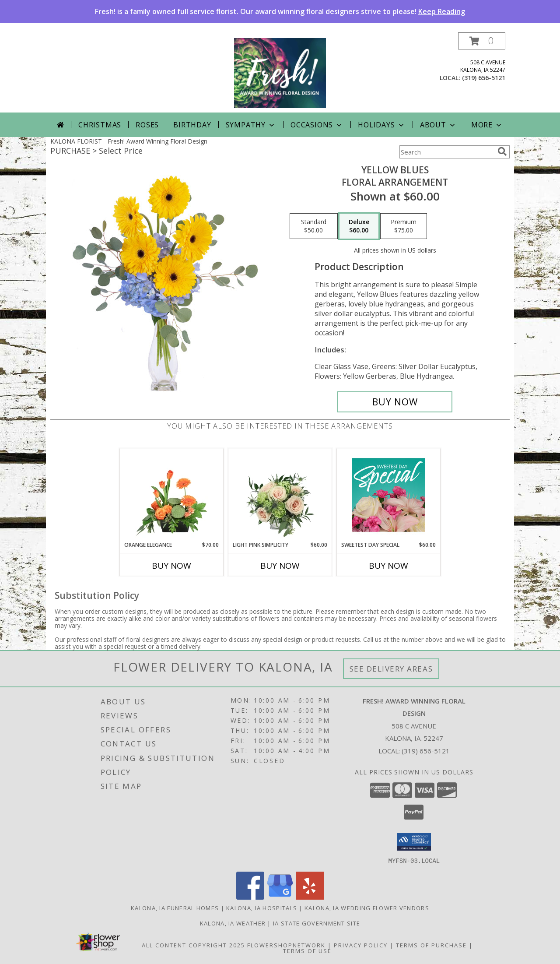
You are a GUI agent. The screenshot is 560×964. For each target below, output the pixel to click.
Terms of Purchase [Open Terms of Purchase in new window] (431, 945)
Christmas (100, 125)
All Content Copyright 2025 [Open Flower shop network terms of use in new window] (193, 945)
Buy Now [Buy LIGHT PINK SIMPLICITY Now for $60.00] (280, 566)
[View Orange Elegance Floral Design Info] (172, 495)
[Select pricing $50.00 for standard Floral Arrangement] (314, 226)
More (487, 125)
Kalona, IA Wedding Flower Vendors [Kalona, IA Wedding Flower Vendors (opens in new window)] (367, 908)
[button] (482, 41)
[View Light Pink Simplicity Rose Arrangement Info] (280, 495)
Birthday (192, 125)
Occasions (317, 125)
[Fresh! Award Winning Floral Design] (280, 72)
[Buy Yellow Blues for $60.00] (395, 402)
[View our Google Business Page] (280, 897)
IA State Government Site (317, 923)
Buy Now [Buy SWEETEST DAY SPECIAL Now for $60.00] (388, 566)
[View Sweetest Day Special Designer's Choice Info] (389, 495)
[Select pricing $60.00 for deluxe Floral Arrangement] (359, 226)
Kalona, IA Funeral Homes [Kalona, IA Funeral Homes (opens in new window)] (175, 908)
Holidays (381, 125)
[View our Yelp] (310, 897)
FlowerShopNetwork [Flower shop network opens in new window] (286, 945)
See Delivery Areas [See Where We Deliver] (391, 669)
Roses (147, 125)
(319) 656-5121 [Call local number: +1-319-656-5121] (484, 78)
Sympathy (251, 125)
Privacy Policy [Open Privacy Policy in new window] (361, 945)
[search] (502, 151)
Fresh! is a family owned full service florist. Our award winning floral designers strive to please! (280, 11)
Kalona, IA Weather (233, 923)
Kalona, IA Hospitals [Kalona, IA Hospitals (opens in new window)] (262, 908)
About (438, 125)
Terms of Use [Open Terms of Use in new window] (307, 950)
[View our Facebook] (250, 897)
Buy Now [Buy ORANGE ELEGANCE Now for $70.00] (171, 566)
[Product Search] (447, 152)
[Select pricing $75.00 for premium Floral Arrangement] (404, 226)
